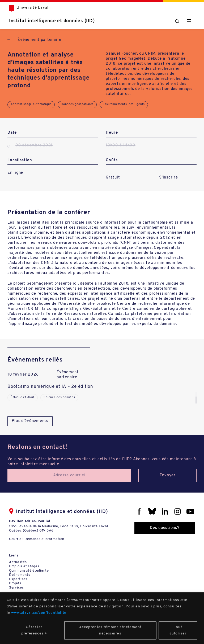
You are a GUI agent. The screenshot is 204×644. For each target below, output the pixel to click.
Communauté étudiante (29, 571)
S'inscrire (169, 178)
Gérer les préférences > (34, 630)
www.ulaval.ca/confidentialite (39, 613)
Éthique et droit (22, 397)
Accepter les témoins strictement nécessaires (110, 630)
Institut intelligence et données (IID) (52, 21)
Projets (15, 583)
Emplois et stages (24, 566)
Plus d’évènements (30, 421)
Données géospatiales (77, 104)
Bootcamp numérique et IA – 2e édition (50, 387)
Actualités (18, 562)
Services (16, 588)
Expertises (18, 579)
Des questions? (165, 528)
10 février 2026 (23, 375)
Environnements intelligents (124, 104)
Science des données (59, 397)
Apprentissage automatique (31, 104)
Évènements (20, 575)
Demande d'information (44, 539)
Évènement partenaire (39, 40)
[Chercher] (177, 21)
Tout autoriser (178, 630)
